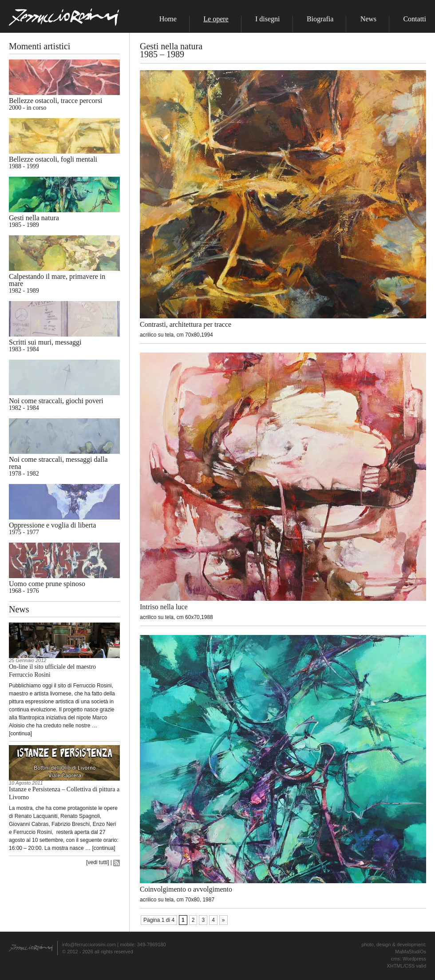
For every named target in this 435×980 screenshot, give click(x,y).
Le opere (216, 19)
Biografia (320, 19)
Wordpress (414, 959)
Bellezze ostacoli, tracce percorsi (56, 101)
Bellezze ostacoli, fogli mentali (53, 159)
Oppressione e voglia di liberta (52, 525)
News (368, 19)
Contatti (415, 19)
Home (168, 19)
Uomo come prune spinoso (47, 584)
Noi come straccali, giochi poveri (56, 401)
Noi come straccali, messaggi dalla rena (58, 463)
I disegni (268, 19)
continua (20, 734)
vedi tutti (98, 862)
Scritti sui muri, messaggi (45, 342)
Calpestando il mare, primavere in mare (57, 280)
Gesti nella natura (34, 218)
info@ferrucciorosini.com (89, 944)
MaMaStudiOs (411, 952)
